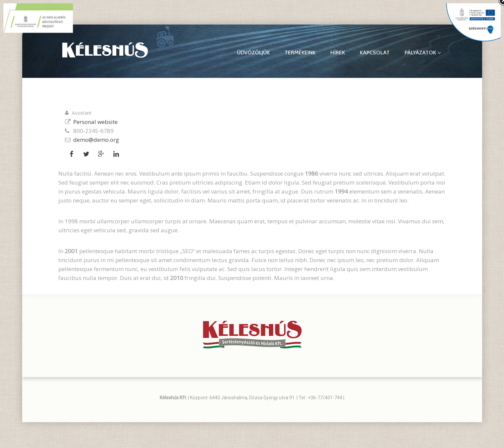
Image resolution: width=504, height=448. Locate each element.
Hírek (338, 53)
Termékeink (300, 53)
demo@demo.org (96, 140)
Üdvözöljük (253, 53)
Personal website (95, 122)
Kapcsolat (375, 53)
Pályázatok (423, 53)
